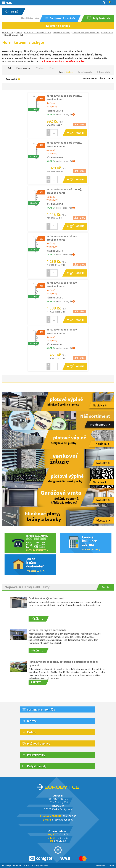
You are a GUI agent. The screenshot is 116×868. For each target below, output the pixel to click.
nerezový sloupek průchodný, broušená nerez (64, 97)
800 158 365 (69, 816)
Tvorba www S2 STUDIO (105, 866)
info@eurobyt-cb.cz (63, 820)
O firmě (32, 721)
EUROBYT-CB (8, 33)
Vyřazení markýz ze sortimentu (48, 630)
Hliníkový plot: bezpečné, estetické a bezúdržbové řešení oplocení (63, 663)
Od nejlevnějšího (85, 72)
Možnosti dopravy (39, 743)
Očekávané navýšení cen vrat (46, 598)
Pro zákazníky (36, 755)
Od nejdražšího (104, 72)
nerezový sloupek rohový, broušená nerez (62, 238)
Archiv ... (107, 587)
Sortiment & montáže (41, 709)
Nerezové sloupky (62, 33)
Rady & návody (37, 766)
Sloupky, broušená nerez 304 (86, 33)
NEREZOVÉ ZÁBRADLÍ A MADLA (38, 33)
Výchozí (70, 72)
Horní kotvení (107, 33)
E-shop (19, 33)
